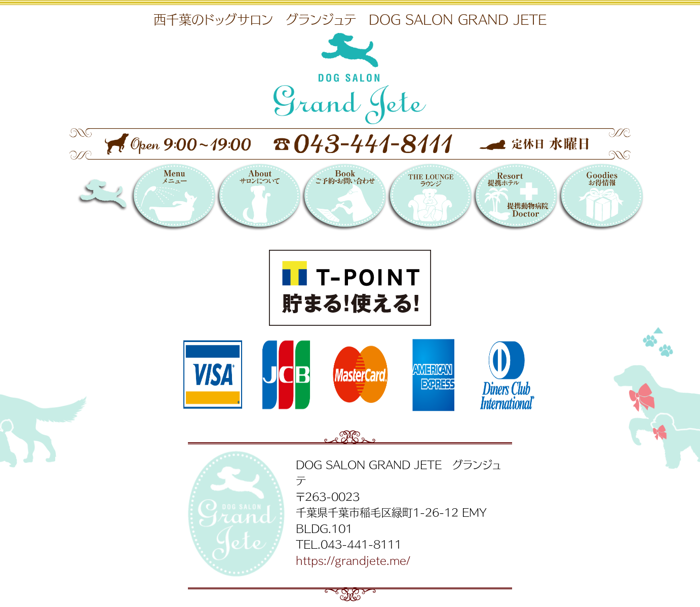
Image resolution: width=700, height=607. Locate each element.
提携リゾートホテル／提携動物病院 (515, 199)
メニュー (173, 199)
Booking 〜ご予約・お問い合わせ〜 (344, 199)
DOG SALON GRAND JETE (120, 199)
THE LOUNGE (429, 199)
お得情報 (600, 199)
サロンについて (259, 199)
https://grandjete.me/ (353, 560)
